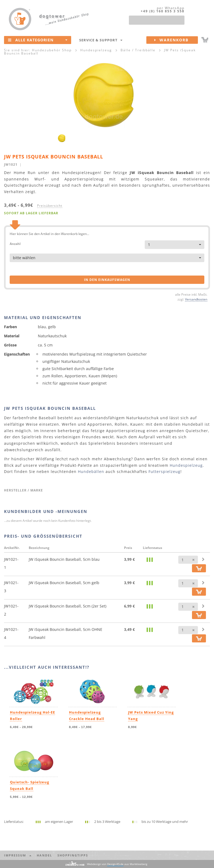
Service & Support (101, 40)
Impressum (18, 855)
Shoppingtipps (73, 855)
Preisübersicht (50, 205)
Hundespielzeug (186, 465)
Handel (44, 855)
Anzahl (15, 243)
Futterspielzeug (164, 471)
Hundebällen (91, 471)
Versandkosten (196, 299)
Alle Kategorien (38, 40)
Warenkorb (176, 40)
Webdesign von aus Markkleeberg (117, 864)
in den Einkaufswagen (107, 280)
